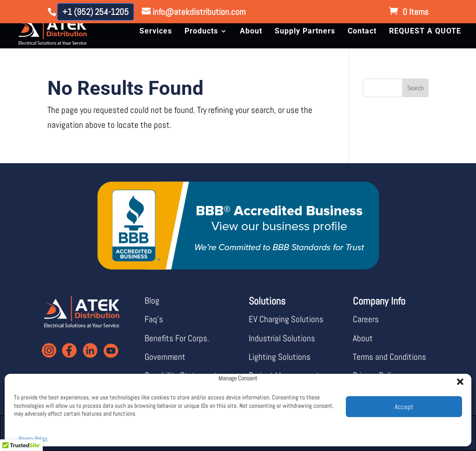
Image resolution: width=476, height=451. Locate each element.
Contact (362, 32)
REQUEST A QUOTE (425, 32)
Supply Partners (305, 32)
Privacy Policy (33, 438)
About (251, 32)
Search (415, 88)
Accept (404, 407)
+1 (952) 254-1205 (96, 12)
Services (156, 32)
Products (201, 32)
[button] (457, 379)
